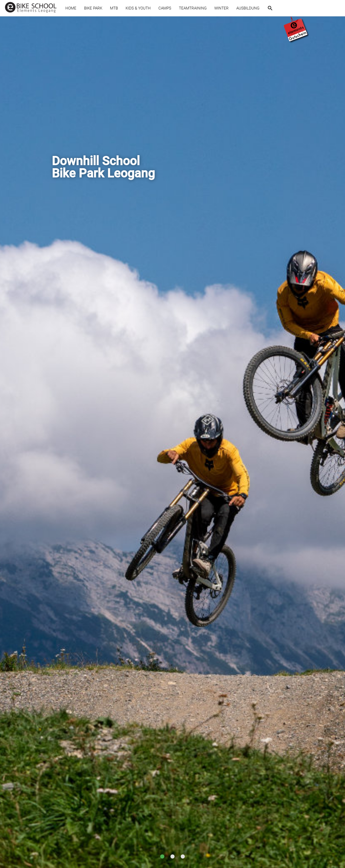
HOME (71, 8)
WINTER (221, 8)
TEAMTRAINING (193, 8)
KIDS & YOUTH (138, 8)
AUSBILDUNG (248, 8)
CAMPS (165, 8)
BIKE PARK (93, 8)
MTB (114, 8)
